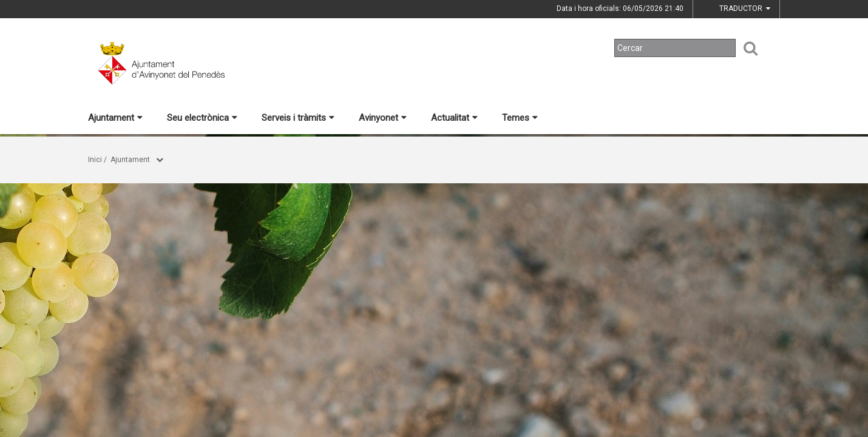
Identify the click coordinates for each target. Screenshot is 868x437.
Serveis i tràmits (298, 118)
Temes (520, 118)
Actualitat (454, 118)
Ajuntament (115, 118)
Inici (95, 160)
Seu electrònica (202, 118)
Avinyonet (383, 118)
